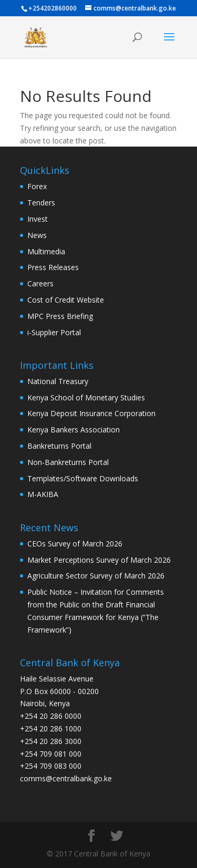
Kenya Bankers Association (74, 430)
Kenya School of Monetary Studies (86, 397)
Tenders (41, 203)
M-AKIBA (43, 494)
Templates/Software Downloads (83, 478)
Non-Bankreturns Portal (68, 462)
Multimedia (46, 251)
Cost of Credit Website (66, 300)
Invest (38, 219)
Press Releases (53, 267)
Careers (40, 283)
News (37, 235)
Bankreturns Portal (59, 446)
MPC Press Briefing (60, 316)
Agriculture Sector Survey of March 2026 (96, 576)
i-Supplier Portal (54, 332)
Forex (37, 186)
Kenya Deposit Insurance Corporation (91, 413)
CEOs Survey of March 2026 (75, 544)
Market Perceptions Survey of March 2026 (99, 560)
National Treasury (58, 381)
